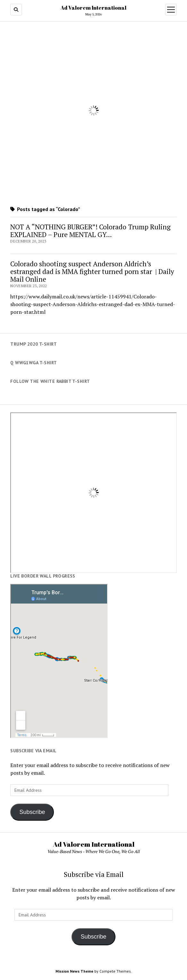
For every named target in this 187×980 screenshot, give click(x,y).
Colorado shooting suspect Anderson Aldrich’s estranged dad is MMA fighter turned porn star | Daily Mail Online (92, 271)
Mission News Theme (74, 971)
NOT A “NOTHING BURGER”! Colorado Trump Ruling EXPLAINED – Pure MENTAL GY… (90, 231)
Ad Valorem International (93, 8)
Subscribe (32, 812)
